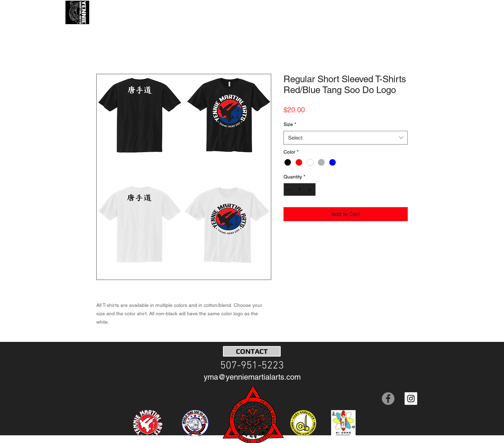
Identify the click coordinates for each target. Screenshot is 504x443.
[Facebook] (388, 399)
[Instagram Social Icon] (411, 399)
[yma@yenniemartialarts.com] (252, 377)
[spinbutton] (300, 189)
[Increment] (310, 189)
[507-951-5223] (252, 366)
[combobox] (346, 138)
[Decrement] (289, 189)
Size (290, 124)
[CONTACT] (252, 351)
